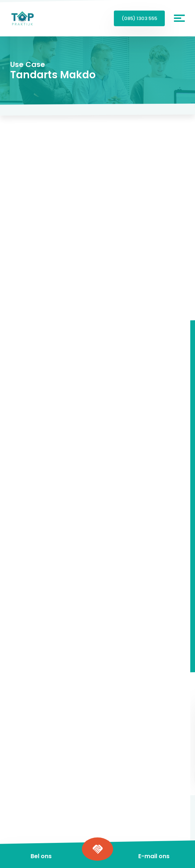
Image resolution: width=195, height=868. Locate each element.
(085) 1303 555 (139, 18)
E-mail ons (154, 856)
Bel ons (41, 856)
